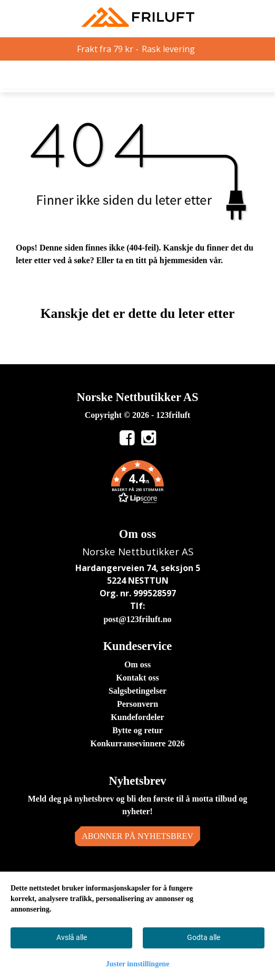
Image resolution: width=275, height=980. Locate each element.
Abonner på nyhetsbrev (137, 836)
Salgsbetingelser (137, 691)
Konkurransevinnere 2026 (138, 743)
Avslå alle (72, 937)
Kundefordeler (137, 717)
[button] (137, 484)
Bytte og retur (137, 730)
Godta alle (204, 937)
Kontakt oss (137, 678)
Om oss (137, 664)
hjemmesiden (184, 260)
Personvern (137, 704)
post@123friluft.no (137, 619)
